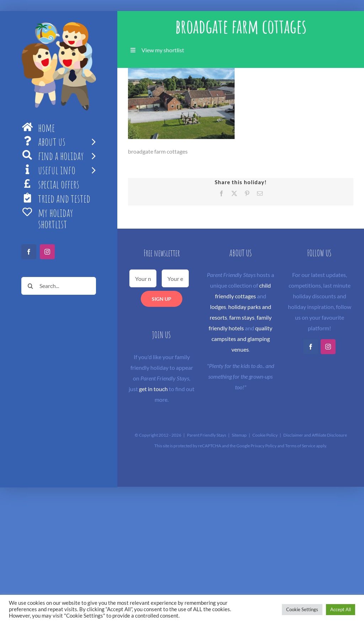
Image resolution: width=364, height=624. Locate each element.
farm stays (242, 317)
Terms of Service (300, 446)
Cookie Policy (265, 435)
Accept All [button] (341, 609)
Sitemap (239, 435)
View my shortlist (163, 50)
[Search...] (59, 286)
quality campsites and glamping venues (242, 339)
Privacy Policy (264, 446)
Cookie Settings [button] (302, 609)
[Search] (30, 286)
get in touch (153, 389)
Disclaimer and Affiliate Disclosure (315, 435)
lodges (218, 307)
